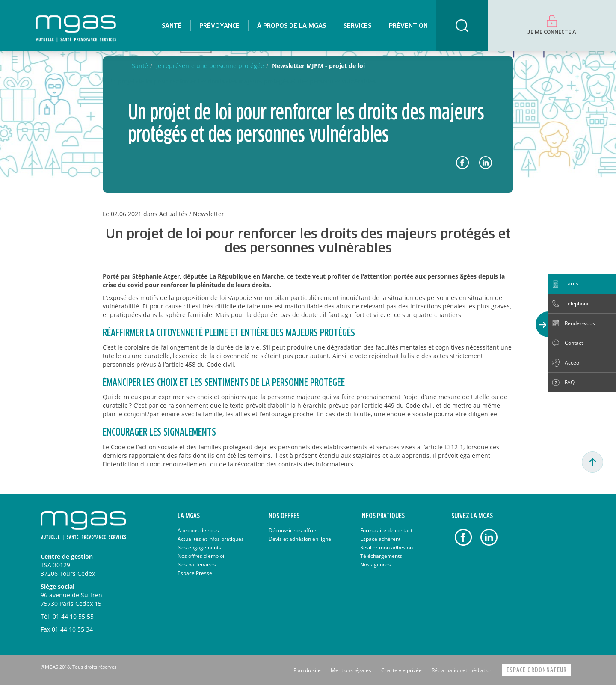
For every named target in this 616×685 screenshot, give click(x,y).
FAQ (570, 382)
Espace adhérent (380, 539)
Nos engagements (199, 547)
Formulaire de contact (386, 530)
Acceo (572, 363)
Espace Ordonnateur (537, 670)
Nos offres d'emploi (201, 556)
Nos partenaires (197, 565)
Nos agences (376, 565)
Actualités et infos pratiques (211, 539)
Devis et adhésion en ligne (300, 539)
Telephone (577, 304)
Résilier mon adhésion (386, 547)
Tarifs (572, 283)
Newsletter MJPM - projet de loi (318, 66)
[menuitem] (172, 26)
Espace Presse (195, 573)
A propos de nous (198, 530)
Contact (574, 343)
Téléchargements (381, 556)
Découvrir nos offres (293, 530)
